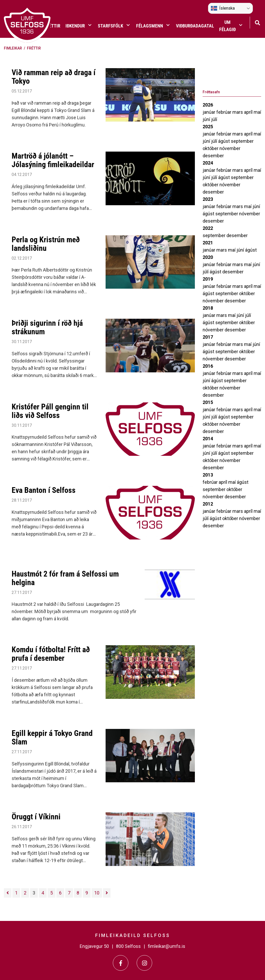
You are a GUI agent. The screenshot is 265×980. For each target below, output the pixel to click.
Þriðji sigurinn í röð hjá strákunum (47, 327)
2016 (208, 366)
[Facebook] (121, 963)
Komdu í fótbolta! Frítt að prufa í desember (51, 654)
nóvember (230, 148)
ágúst (224, 141)
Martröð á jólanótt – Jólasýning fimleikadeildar (53, 160)
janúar (209, 112)
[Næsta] (107, 893)
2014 (208, 439)
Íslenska (223, 8)
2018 (208, 308)
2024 (208, 163)
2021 (208, 243)
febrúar (224, 112)
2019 (208, 279)
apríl (249, 112)
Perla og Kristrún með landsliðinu (46, 244)
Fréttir (34, 48)
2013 (208, 475)
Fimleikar (13, 48)
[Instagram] (144, 963)
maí (257, 112)
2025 (208, 127)
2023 (208, 199)
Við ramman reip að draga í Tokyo (54, 77)
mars (238, 112)
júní (207, 119)
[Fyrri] (8, 893)
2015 (208, 402)
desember (213, 156)
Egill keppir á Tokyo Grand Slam (52, 737)
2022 (208, 228)
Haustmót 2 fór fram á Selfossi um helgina (65, 578)
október (211, 148)
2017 (208, 337)
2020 (208, 257)
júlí (214, 119)
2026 (208, 105)
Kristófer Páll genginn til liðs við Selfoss (50, 411)
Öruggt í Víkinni (36, 817)
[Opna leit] (257, 22)
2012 (208, 504)
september (242, 141)
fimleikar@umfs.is (167, 946)
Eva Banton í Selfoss (44, 490)
